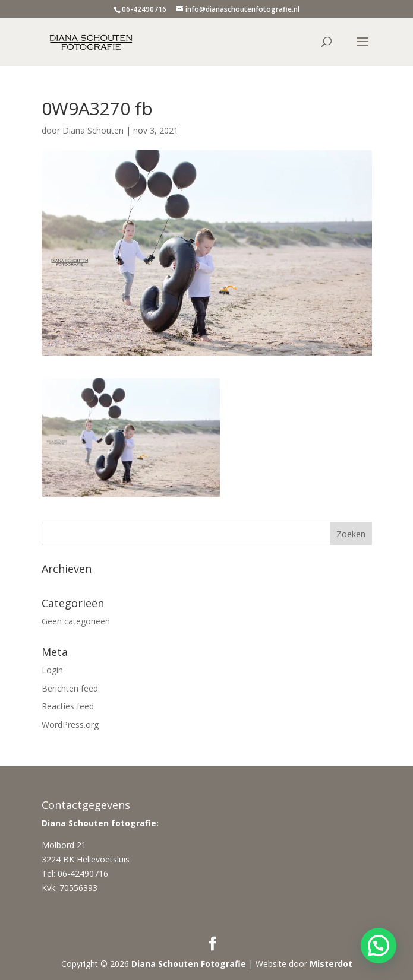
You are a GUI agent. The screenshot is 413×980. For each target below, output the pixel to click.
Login (52, 670)
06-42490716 (144, 9)
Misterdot (331, 964)
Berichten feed (70, 688)
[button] (379, 946)
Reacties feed (68, 706)
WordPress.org (70, 724)
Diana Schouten (93, 130)
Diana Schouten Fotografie (189, 964)
